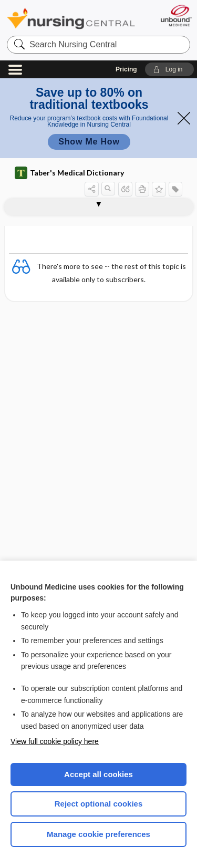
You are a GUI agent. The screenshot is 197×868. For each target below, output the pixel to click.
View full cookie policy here (55, 741)
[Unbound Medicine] (176, 16)
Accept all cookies (98, 774)
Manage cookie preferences (98, 834)
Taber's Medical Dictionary (69, 173)
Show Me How (89, 142)
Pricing (126, 69)
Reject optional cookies (99, 804)
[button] (169, 69)
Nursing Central (71, 18)
